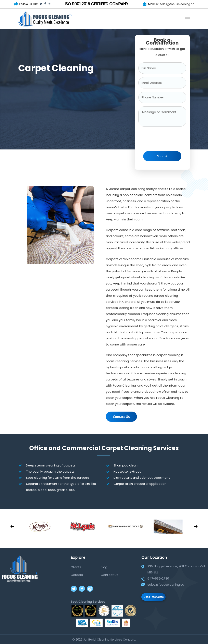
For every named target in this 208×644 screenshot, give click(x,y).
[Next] (196, 526)
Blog (104, 567)
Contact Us (109, 575)
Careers (77, 575)
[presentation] (169, 140)
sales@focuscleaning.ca (177, 4)
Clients (76, 567)
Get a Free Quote (153, 597)
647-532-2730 (158, 578)
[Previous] (12, 526)
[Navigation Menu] (187, 19)
